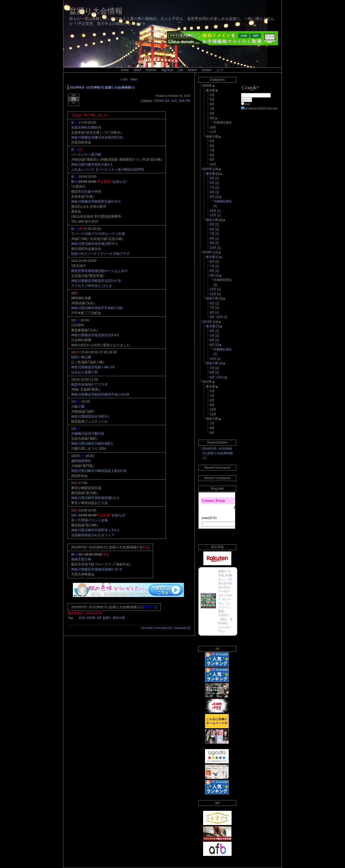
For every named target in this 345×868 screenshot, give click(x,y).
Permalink (147, 628)
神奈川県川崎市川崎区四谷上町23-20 (99, 471)
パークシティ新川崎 (86, 154)
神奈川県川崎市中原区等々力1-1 (95, 530)
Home (125, 70)
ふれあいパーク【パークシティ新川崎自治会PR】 (108, 169)
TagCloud (167, 70)
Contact (206, 70)
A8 (217, 649)
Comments (161, 628)
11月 (213, 215)
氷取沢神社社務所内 (86, 127)
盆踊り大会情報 (96, 11)
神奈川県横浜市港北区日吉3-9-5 (95, 335)
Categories (217, 80)
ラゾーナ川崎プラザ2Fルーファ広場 (98, 234)
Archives (151, 70)
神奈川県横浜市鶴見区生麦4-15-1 (96, 201)
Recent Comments (217, 468)
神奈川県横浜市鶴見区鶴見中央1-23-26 (100, 394)
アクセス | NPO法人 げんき (92, 286)
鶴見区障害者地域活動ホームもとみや (99, 271)
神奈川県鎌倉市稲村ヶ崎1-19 (93, 367)
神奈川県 (185, 101)
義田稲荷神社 (81, 461)
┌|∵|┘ (220, 70)
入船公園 (78, 406)
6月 (212, 183)
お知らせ (119, 182)
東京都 (211, 174)
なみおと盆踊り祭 (84, 372)
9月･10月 (171, 101)
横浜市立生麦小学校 (86, 191)
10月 (82, 618)
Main (134, 79)
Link (181, 70)
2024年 (159, 101)
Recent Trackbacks (217, 478)
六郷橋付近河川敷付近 (88, 434)
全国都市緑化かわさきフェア (93, 535)
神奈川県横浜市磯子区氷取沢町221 (97, 137)
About (137, 70)
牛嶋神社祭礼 (223, 201)
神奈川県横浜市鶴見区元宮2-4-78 (96, 281)
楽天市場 (217, 547)
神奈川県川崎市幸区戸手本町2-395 (97, 308)
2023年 (91, 618)
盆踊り (107, 618)
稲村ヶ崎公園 (81, 357)
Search (192, 70)
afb (217, 803)
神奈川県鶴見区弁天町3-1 (90, 416)
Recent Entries (217, 442)
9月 (99, 618)
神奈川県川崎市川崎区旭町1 (92, 443)
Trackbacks (180, 628)
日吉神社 (78, 325)
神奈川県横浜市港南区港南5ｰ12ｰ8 (96, 569)
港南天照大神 (81, 559)
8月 (212, 192)
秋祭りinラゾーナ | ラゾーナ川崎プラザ (100, 254)
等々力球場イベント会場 (89, 520)
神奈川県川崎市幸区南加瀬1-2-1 (95, 498)
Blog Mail (217, 488)
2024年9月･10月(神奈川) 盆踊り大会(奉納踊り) (102, 87)
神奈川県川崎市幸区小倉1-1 (92, 164)
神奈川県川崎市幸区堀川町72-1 (94, 244)
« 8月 (124, 79)
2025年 (207, 169)
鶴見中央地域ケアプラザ (89, 384)
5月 (212, 178)
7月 (212, 187)
